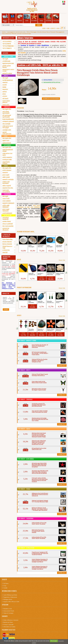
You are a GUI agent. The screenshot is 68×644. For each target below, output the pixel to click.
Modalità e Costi (8, 609)
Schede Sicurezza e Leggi (7, 247)
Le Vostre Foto (6, 250)
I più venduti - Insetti (24, 370)
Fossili (41, 18)
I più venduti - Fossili (24, 489)
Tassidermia (49, 18)
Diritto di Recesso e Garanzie (11, 620)
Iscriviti (6, 309)
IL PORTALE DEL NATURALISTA (6, 235)
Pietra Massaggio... (23, 246)
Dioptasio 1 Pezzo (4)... (41, 330)
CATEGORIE (5, 53)
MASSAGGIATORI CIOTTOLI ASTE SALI (52, 82)
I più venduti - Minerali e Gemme (27, 341)
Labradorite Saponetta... (59, 246)
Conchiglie (20, 18)
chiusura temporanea (25, 38)
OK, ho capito (54, 641)
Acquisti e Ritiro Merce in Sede (11, 602)
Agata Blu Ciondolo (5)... (41, 302)
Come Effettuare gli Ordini (10, 595)
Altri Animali (34, 18)
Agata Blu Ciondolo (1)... (32, 274)
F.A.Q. (5, 586)
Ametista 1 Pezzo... (40, 274)
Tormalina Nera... (22, 274)
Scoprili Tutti (62, 365)
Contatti (53, 28)
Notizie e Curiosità (7, 244)
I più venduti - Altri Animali (26, 459)
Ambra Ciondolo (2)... (23, 302)
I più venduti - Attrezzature (26, 548)
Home (48, 28)
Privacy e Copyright (8, 624)
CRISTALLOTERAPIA (48, 80)
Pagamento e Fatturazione (10, 597)
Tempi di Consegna (8, 613)
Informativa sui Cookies (9, 627)
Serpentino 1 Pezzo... (59, 302)
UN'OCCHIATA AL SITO (8, 38)
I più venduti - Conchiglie (25, 399)
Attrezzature (56, 18)
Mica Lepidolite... (32, 302)
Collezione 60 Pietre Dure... (51, 274)
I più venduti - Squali (24, 429)
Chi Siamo (6, 583)
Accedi (44, 28)
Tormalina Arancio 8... (31, 330)
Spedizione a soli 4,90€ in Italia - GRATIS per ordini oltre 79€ (40, 65)
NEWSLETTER (6, 293)
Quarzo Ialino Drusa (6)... (60, 330)
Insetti (12, 18)
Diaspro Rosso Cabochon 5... (51, 330)
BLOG (58, 28)
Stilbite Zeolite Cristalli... (60, 274)
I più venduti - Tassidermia (25, 518)
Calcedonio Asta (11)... (41, 246)
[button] (18, 244)
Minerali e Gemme (5, 18)
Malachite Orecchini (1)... (51, 302)
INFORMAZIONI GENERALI (6, 258)
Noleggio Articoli (8, 599)
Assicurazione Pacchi (9, 611)
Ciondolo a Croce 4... (22, 330)
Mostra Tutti (62, 260)
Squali (27, 18)
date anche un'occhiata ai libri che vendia (29, 206)
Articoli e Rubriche (7, 242)
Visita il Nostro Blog (7, 239)
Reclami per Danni (8, 622)
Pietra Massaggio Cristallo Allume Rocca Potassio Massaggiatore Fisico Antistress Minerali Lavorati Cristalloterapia (33, 33)
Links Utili (5, 252)
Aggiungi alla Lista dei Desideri (51, 98)
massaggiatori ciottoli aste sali (16, 32)
